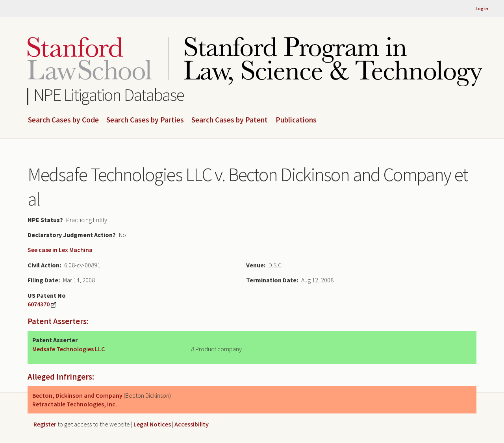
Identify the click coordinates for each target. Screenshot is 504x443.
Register (45, 424)
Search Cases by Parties (145, 120)
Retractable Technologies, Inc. (75, 404)
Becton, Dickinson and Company (77, 395)
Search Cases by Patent (230, 120)
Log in (482, 8)
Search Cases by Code (63, 120)
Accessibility (192, 424)
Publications (296, 120)
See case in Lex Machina (60, 250)
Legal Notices (152, 424)
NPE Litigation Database (109, 95)
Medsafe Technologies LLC (69, 349)
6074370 (39, 304)
